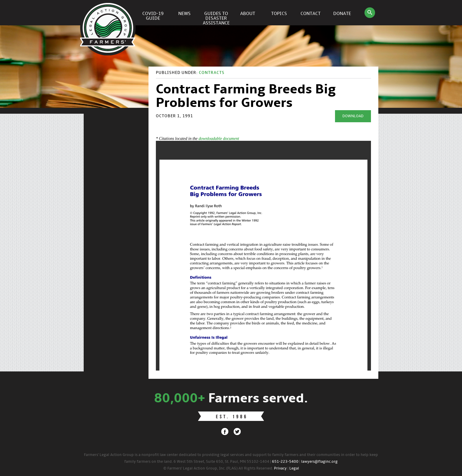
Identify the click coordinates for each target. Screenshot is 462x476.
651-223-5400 (285, 462)
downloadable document (219, 139)
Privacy (280, 468)
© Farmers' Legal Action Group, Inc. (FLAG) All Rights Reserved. (218, 468)
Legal (294, 468)
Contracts (212, 73)
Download (353, 116)
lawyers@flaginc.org (319, 462)
